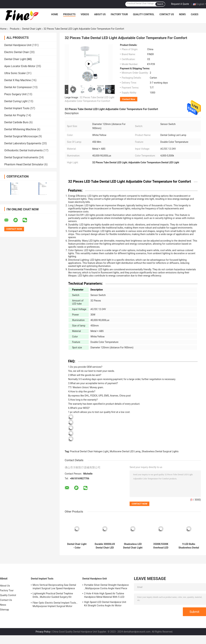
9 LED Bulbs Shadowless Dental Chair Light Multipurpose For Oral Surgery (189, 546)
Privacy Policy (43, 632)
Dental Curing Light (16, 101)
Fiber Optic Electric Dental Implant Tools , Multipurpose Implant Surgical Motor (55, 604)
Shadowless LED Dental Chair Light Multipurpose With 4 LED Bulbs (133, 546)
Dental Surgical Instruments (21, 157)
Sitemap (4, 610)
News (182, 14)
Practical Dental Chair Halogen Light (89, 451)
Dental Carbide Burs (16, 122)
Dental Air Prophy (15, 115)
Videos (85, 14)
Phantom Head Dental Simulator (24, 164)
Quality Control (144, 14)
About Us (100, 14)
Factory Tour (119, 14)
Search (160, 4)
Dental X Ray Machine (18, 80)
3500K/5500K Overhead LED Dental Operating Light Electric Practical (161, 546)
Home (55, 14)
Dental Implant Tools (17, 108)
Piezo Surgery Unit (15, 94)
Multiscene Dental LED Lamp (125, 451)
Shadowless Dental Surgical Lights (160, 451)
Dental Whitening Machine (20, 129)
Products (69, 14)
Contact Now (129, 99)
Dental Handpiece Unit (18, 45)
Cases (195, 14)
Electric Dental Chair (17, 52)
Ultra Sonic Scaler (15, 73)
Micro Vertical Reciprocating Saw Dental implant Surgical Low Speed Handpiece (54, 587)
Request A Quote (180, 4)
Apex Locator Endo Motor (20, 66)
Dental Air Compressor (18, 87)
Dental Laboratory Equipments (23, 143)
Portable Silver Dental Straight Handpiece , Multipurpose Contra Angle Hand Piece (106, 587)
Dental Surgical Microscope (21, 136)
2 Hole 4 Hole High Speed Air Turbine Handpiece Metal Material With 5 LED (104, 595)
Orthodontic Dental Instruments (24, 150)
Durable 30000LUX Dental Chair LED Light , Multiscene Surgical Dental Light (105, 546)
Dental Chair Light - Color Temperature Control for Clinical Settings (77, 546)
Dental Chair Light (32, 29)
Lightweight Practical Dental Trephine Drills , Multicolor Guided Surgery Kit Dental (53, 596)
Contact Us (167, 14)
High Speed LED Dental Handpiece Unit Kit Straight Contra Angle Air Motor (105, 604)
